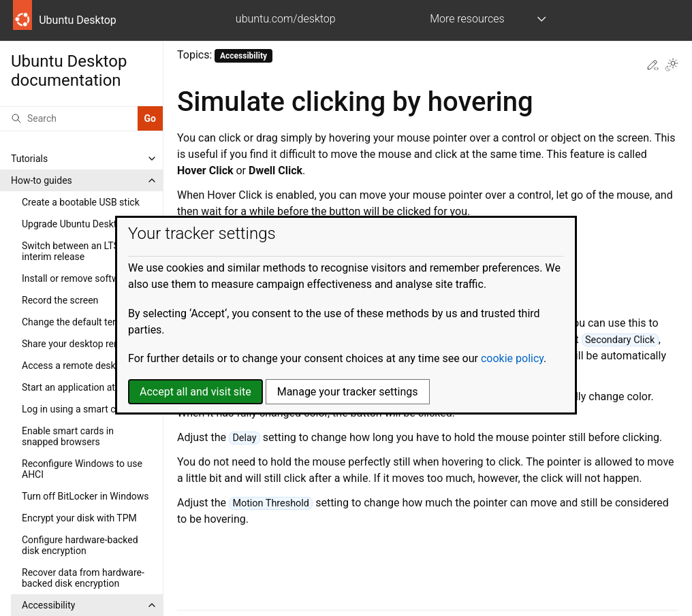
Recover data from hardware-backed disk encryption (83, 578)
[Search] (69, 118)
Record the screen (60, 300)
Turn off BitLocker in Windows (85, 496)
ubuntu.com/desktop (286, 19)
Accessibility (48, 605)
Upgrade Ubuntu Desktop (75, 224)
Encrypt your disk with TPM (79, 518)
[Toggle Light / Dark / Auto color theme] (672, 66)
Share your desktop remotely (82, 344)
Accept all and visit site (195, 392)
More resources (467, 19)
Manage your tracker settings (348, 392)
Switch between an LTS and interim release (80, 251)
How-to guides (42, 180)
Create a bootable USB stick (81, 202)
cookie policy (512, 358)
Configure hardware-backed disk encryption (80, 545)
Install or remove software (77, 278)
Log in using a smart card (76, 409)
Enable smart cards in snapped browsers (68, 436)
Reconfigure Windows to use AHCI (82, 469)
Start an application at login (80, 387)
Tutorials (29, 159)
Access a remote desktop (76, 366)
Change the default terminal (80, 322)
